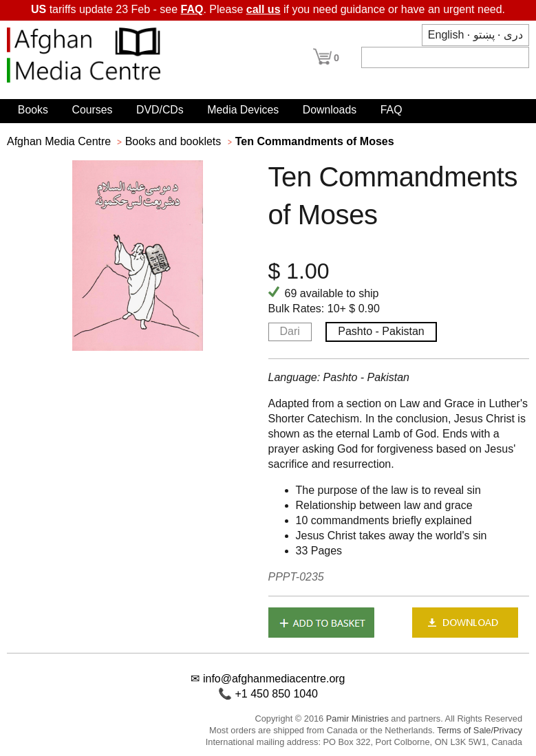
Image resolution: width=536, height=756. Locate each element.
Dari (290, 331)
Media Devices (243, 110)
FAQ (192, 9)
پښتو (484, 35)
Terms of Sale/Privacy (480, 730)
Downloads (330, 110)
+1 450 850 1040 (276, 694)
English (446, 35)
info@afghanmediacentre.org (274, 679)
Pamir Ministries (357, 719)
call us (264, 9)
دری (513, 35)
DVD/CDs (160, 110)
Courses (92, 110)
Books (33, 110)
